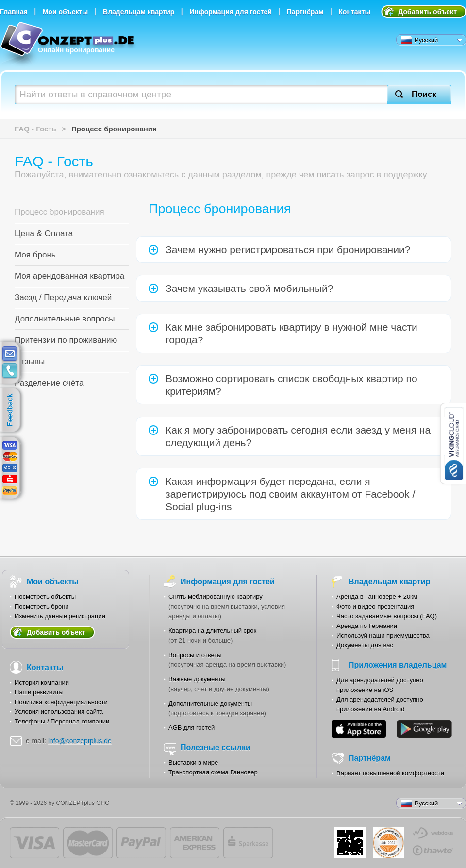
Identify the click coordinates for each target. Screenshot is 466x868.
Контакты (354, 12)
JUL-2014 (388, 843)
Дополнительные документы (210, 703)
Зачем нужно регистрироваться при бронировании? (288, 249)
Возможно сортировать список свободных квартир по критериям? (291, 385)
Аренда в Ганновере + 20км (377, 597)
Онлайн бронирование (69, 45)
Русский (419, 40)
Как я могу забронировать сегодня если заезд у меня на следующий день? (298, 436)
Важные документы (197, 679)
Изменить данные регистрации (60, 616)
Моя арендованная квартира (69, 276)
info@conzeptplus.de (80, 741)
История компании (42, 683)
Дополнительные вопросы (65, 319)
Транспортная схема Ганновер (213, 772)
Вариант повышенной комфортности (390, 773)
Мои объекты (66, 12)
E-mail (10, 354)
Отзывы (30, 362)
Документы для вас (365, 645)
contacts (10, 371)
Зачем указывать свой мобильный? (249, 288)
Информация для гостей (231, 12)
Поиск (424, 94)
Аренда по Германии (367, 626)
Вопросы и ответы (195, 655)
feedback (12, 410)
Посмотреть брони (42, 606)
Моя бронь (35, 255)
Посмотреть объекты (45, 597)
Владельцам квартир (139, 12)
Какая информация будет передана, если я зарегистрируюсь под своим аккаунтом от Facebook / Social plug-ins (290, 494)
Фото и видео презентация (375, 606)
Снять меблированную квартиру (216, 597)
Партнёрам (305, 12)
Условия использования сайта (59, 712)
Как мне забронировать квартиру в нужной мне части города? (291, 333)
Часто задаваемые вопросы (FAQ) (387, 616)
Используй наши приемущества (383, 635)
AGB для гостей (191, 728)
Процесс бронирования (59, 212)
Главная (14, 12)
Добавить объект (427, 12)
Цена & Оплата (44, 233)
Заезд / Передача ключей (63, 297)
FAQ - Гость (35, 129)
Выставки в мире (193, 763)
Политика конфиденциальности (61, 702)
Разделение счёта (49, 383)
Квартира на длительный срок (212, 631)
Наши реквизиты (39, 692)
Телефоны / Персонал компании (62, 721)
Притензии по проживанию (66, 340)
